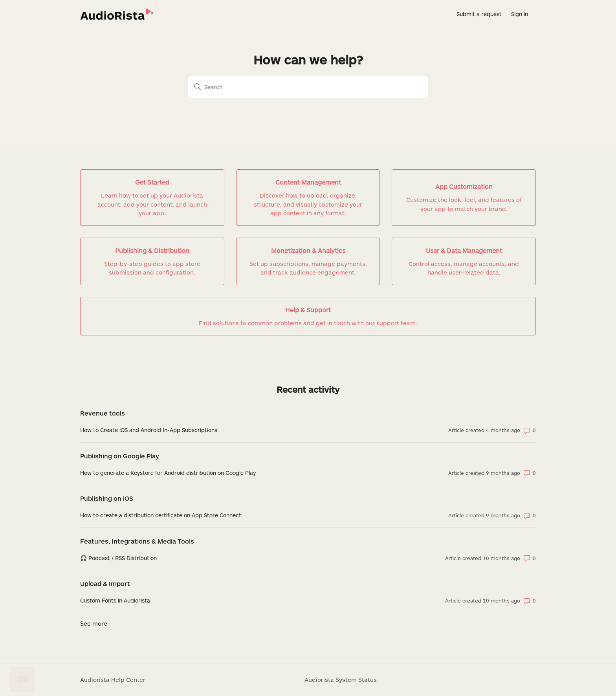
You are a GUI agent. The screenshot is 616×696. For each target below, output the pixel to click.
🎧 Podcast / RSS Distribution (118, 558)
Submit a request (479, 14)
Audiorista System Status (341, 680)
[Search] (308, 87)
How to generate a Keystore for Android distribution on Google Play (168, 473)
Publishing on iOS (107, 498)
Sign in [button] (520, 14)
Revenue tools (103, 413)
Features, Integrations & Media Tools (137, 541)
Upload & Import (105, 583)
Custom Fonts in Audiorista (115, 600)
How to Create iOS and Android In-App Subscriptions (149, 430)
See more (94, 623)
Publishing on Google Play (120, 456)
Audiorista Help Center (113, 680)
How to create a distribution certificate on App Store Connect (161, 515)
